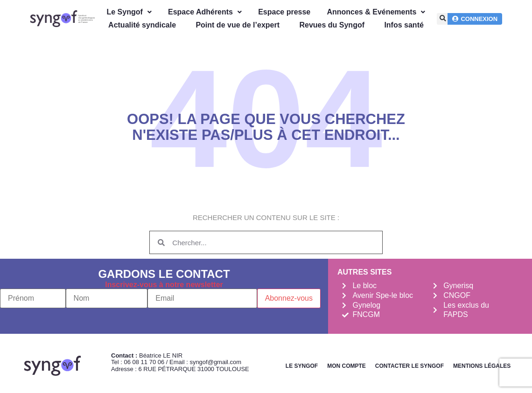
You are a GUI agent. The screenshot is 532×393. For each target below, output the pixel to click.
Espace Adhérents (205, 12)
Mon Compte (346, 366)
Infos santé (404, 25)
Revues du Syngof (332, 25)
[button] (443, 19)
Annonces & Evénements (376, 12)
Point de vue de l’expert (238, 25)
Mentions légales (482, 366)
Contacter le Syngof (409, 366)
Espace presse (284, 12)
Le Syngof (129, 12)
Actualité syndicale (142, 25)
